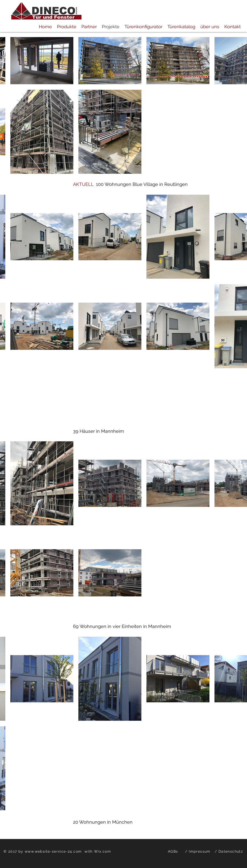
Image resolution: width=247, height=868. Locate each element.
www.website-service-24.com (53, 851)
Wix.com (102, 851)
